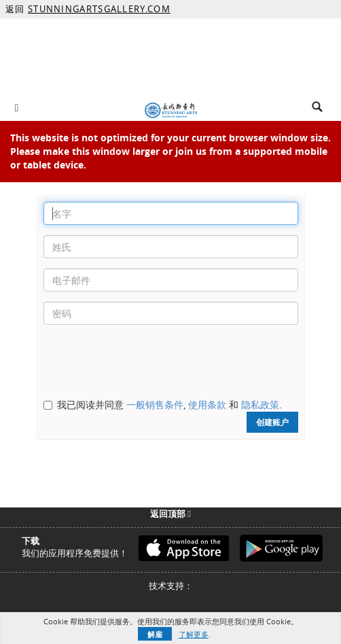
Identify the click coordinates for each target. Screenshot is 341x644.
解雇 (155, 634)
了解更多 (194, 634)
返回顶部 (170, 514)
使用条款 (207, 405)
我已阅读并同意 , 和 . (169, 405)
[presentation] (147, 361)
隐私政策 (260, 405)
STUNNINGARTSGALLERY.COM (99, 9)
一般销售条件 (155, 405)
